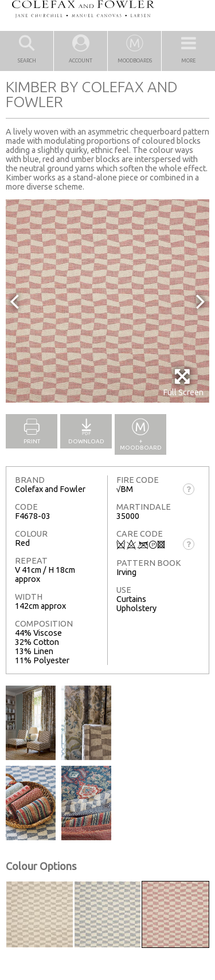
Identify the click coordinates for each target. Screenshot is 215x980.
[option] (107, 301)
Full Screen (183, 382)
